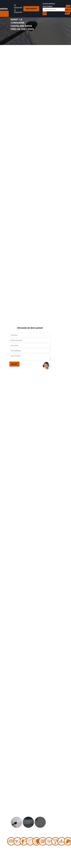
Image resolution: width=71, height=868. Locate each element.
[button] (5, 434)
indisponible (18, 6)
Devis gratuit (31, 9)
